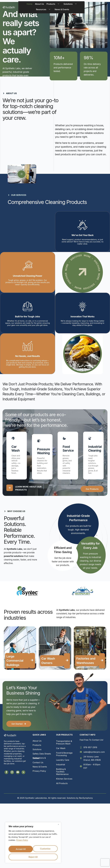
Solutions (70, 5)
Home (28, 5)
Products (53, 5)
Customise (21, 850)
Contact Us (38, 765)
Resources (43, 11)
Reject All (45, 850)
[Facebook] (6, 774)
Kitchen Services (64, 781)
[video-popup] (21, 176)
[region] (33, 844)
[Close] (58, 827)
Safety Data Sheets (42, 756)
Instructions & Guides (39, 760)
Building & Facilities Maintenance (62, 774)
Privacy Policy (22, 843)
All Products (62, 785)
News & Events (61, 11)
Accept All (33, 857)
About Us (38, 5)
